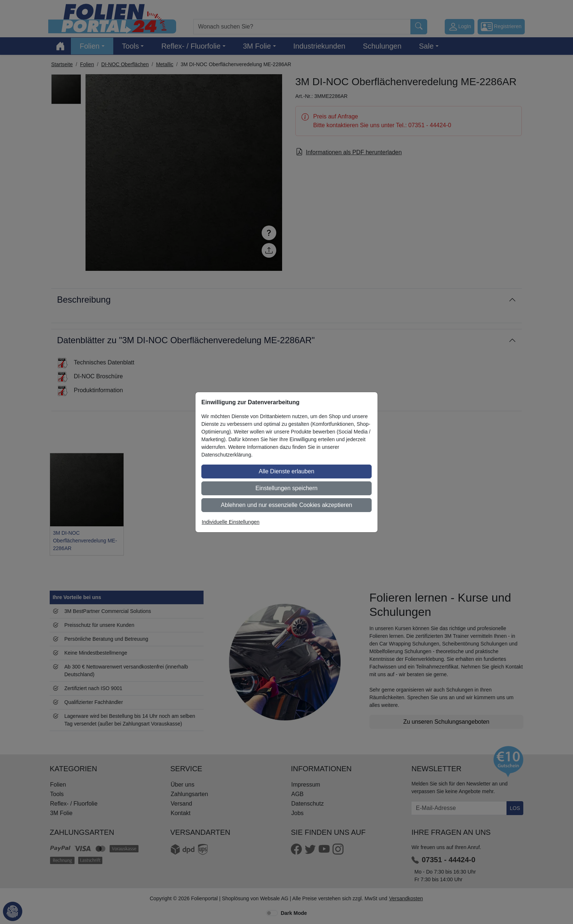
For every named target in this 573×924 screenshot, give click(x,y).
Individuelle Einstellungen (231, 522)
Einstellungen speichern (286, 488)
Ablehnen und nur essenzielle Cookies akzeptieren (286, 505)
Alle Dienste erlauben (286, 471)
